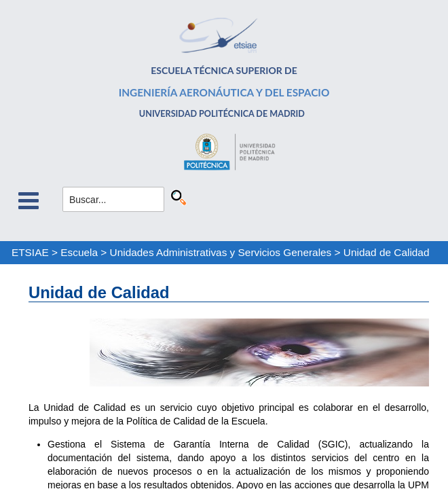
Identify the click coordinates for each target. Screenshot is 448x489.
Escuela (79, 252)
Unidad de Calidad (387, 252)
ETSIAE (30, 252)
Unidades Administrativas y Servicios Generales (221, 252)
